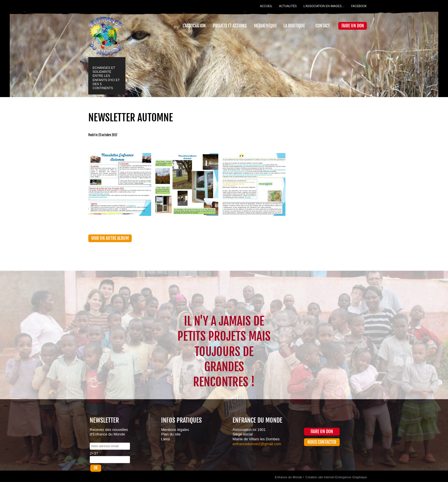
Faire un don (353, 26)
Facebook (359, 6)
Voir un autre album (110, 238)
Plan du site (171, 434)
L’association (194, 26)
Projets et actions (230, 26)
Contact (323, 26)
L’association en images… (324, 6)
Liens (166, 439)
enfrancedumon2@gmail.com (257, 444)
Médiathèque (265, 26)
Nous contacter (322, 442)
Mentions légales (175, 430)
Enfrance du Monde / (289, 477)
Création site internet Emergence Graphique (336, 477)
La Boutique (294, 26)
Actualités (288, 6)
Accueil (266, 6)
